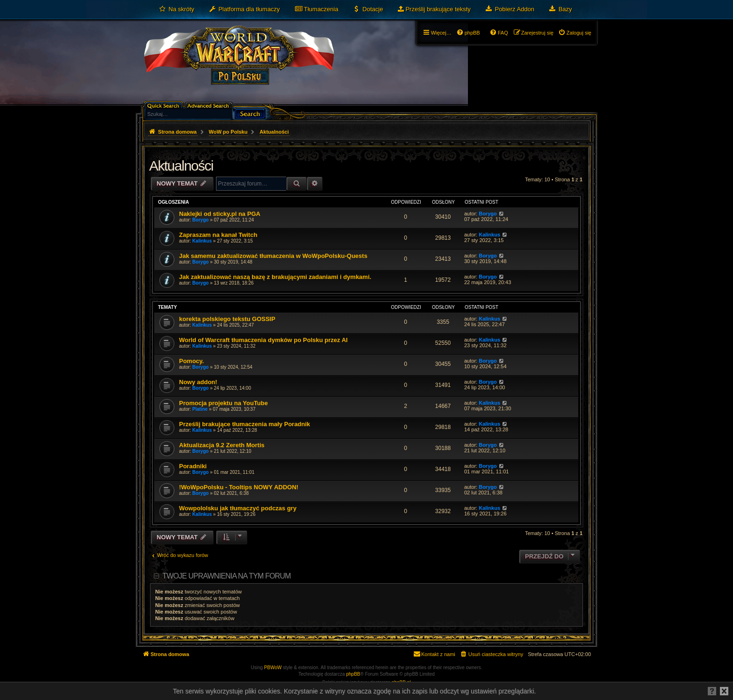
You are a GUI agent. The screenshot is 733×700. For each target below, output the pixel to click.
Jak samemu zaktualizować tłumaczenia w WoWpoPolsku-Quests (273, 256)
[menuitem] (176, 9)
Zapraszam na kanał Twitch (218, 235)
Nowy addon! (198, 382)
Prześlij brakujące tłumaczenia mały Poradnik (244, 424)
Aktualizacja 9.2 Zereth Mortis (222, 445)
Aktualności (181, 166)
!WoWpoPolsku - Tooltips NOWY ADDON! (239, 487)
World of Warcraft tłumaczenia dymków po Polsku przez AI (263, 340)
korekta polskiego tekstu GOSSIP (227, 319)
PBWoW (273, 668)
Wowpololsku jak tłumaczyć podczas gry (238, 508)
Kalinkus (202, 241)
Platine (200, 409)
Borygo (200, 220)
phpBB (353, 674)
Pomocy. (191, 361)
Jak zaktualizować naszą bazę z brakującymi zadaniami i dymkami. (275, 277)
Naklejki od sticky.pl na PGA (220, 214)
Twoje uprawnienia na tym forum (226, 576)
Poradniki (193, 466)
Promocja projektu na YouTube (223, 403)
